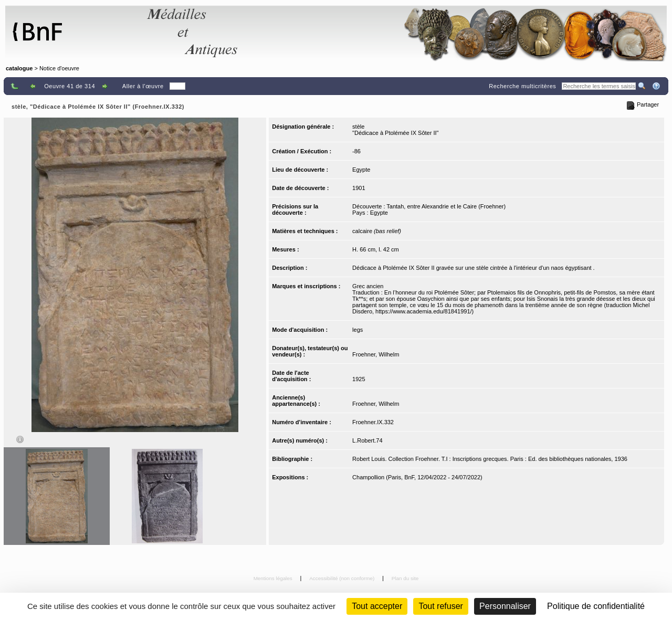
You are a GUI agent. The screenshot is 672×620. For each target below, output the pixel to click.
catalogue (19, 68)
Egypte (361, 170)
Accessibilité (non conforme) (343, 578)
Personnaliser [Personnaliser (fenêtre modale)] (505, 606)
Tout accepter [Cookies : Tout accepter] (377, 606)
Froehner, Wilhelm (376, 354)
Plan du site (405, 578)
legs (358, 330)
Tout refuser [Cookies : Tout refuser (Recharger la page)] (440, 606)
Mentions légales (274, 578)
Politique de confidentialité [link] (596, 606)
